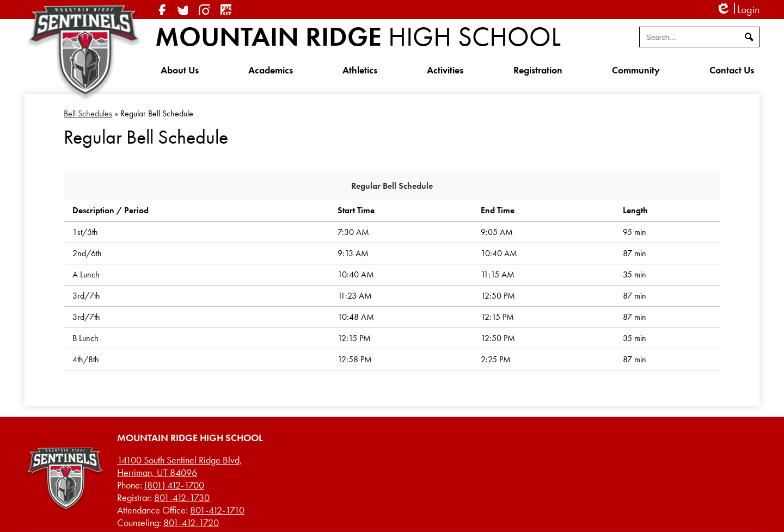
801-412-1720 (191, 522)
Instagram (204, 10)
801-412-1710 (217, 510)
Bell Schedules (88, 113)
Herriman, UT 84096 (180, 466)
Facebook (161, 10)
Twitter (182, 10)
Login (737, 10)
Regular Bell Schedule (392, 186)
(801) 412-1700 (174, 485)
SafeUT (226, 10)
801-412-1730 (182, 497)
